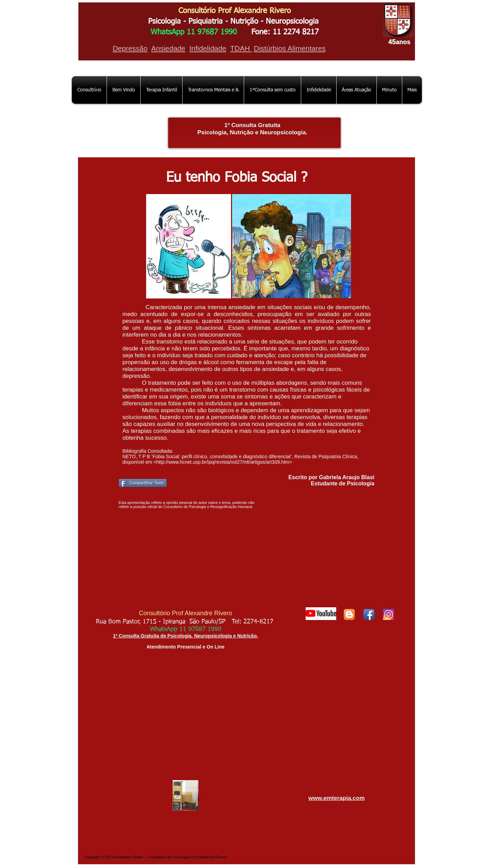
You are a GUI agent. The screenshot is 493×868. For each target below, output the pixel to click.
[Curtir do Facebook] (353, 493)
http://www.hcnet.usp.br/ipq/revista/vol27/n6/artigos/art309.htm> (224, 462)
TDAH (241, 48)
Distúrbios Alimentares (290, 48)
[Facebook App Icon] (369, 615)
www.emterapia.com (337, 798)
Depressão (130, 48)
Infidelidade (208, 48)
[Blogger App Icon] (349, 615)
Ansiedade (168, 48)
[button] (213, 90)
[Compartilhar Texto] (143, 483)
